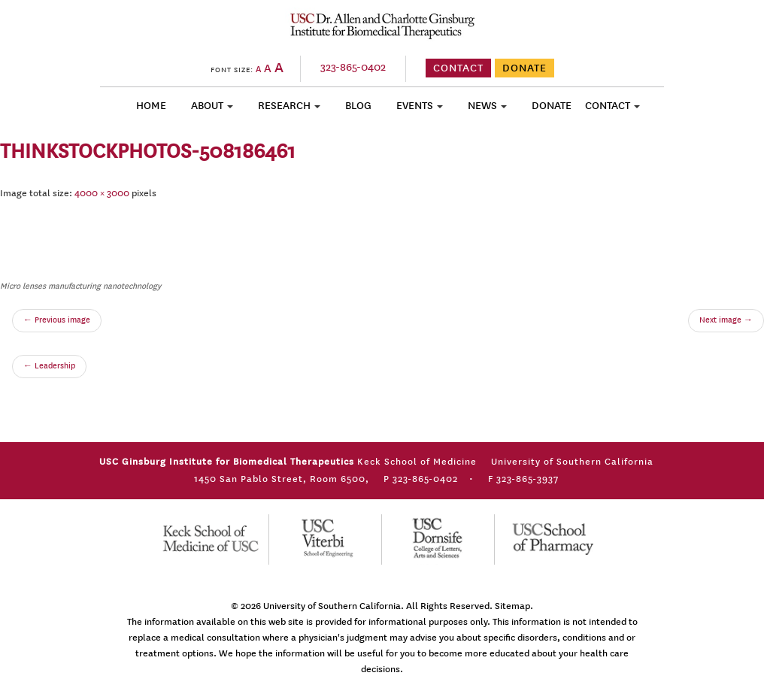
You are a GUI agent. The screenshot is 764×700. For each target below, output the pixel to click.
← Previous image (57, 320)
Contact (608, 106)
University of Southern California (332, 606)
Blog (358, 106)
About (207, 106)
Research (284, 106)
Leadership (49, 366)
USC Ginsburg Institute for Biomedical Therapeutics (382, 26)
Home (151, 106)
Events (415, 106)
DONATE (524, 68)
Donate (552, 106)
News (482, 106)
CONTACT (458, 68)
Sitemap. (514, 606)
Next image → (726, 320)
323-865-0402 (353, 67)
